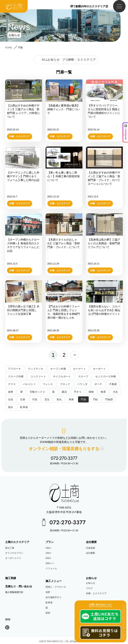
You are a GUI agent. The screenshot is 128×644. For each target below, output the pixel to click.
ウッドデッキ (34, 369)
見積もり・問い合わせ (19, 585)
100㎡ (49, 546)
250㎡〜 (50, 562)
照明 (48, 611)
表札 (57, 399)
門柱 (92, 399)
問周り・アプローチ (56, 585)
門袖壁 (105, 399)
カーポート (94, 369)
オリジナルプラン (14, 551)
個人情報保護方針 (14, 590)
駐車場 (23, 407)
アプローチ (14, 369)
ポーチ (94, 384)
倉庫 (10, 391)
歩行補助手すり (54, 595)
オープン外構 (55, 369)
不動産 (108, 384)
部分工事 (10, 546)
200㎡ (49, 556)
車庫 (69, 399)
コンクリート (36, 376)
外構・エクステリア (96, 591)
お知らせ (91, 576)
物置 (100, 391)
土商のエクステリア (17, 540)
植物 (88, 391)
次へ (74, 355)
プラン (50, 540)
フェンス (46, 384)
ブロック (62, 384)
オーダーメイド (13, 556)
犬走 (111, 391)
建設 (62, 391)
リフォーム (51, 567)
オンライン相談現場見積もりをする (64, 448)
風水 (10, 407)
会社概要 (91, 540)
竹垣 (34, 399)
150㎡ (49, 551)
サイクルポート (59, 376)
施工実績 (11, 576)
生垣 (10, 399)
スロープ (79, 376)
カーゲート (75, 369)
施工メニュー (54, 579)
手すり (75, 391)
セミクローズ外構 (100, 376)
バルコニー (28, 384)
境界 (48, 590)
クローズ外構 (15, 376)
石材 (22, 399)
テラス (12, 384)
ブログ (89, 586)
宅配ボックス (36, 391)
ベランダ (79, 384)
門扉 (81, 399)
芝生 (45, 399)
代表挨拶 (91, 546)
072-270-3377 (64, 457)
